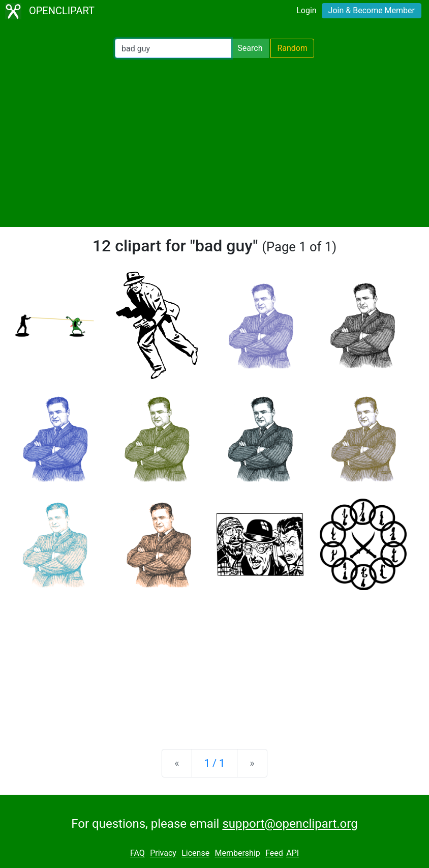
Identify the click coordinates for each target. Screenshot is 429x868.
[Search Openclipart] (173, 48)
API (293, 853)
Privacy (163, 853)
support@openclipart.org (290, 824)
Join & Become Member (372, 10)
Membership (237, 853)
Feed (274, 853)
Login (306, 10)
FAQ (137, 853)
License (195, 853)
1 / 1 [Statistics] (215, 763)
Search (250, 48)
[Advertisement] (214, 142)
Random (292, 48)
